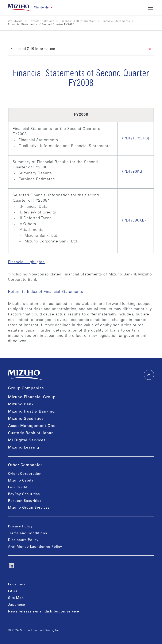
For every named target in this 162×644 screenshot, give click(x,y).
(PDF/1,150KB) (136, 139)
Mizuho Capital (21, 481)
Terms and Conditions (28, 533)
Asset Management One (32, 426)
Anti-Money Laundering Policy (35, 547)
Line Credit (18, 487)
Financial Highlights (26, 262)
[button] (45, 8)
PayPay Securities (24, 494)
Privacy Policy (20, 527)
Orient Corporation (25, 474)
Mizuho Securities (26, 419)
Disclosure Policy (23, 540)
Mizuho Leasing (24, 448)
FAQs (13, 591)
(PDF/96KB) (133, 172)
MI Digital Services (27, 440)
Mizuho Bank (21, 405)
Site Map (16, 598)
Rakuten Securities (25, 501)
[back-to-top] (149, 375)
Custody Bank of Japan (31, 433)
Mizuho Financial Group (32, 397)
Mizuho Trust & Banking (31, 412)
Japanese (17, 605)
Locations (17, 585)
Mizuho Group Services (29, 508)
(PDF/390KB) (134, 221)
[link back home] (19, 8)
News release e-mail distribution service (44, 612)
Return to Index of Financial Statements (46, 292)
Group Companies (26, 388)
